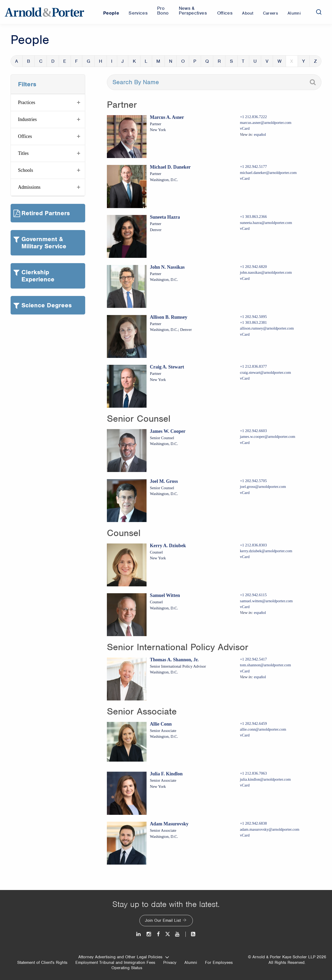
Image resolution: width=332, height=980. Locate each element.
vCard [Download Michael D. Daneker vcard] (245, 178)
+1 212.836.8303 (253, 545)
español (260, 134)
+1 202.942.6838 (253, 823)
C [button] (41, 61)
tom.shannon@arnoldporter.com (265, 665)
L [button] (146, 61)
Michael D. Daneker (170, 167)
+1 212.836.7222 (253, 117)
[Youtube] (178, 934)
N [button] (171, 61)
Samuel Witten (165, 595)
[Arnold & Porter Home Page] (44, 12)
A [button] (17, 61)
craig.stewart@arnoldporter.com (265, 372)
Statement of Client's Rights (42, 963)
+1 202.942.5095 (253, 317)
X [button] (292, 61)
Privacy (170, 963)
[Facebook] (158, 934)
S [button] (231, 61)
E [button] (65, 61)
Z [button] (315, 61)
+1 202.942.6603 (253, 431)
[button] (48, 103)
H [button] (101, 61)
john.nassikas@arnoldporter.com (266, 272)
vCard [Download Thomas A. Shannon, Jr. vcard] (245, 671)
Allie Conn (161, 724)
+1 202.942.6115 (253, 595)
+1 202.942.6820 (253, 267)
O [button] (183, 61)
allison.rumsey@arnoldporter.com (267, 328)
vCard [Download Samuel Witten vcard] (245, 607)
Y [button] (304, 61)
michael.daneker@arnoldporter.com (268, 173)
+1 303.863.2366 (253, 217)
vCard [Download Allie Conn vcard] (245, 735)
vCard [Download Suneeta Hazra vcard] (245, 228)
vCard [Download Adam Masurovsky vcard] (245, 835)
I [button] (112, 61)
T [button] (243, 61)
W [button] (279, 61)
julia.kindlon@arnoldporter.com (265, 779)
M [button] (158, 61)
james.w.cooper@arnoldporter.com (268, 437)
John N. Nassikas (167, 267)
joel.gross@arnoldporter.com (263, 487)
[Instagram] (149, 934)
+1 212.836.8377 (253, 366)
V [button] (267, 61)
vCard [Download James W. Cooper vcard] (245, 443)
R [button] (219, 61)
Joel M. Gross (164, 481)
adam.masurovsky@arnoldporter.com (270, 829)
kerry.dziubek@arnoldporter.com (266, 551)
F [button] (76, 61)
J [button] (123, 61)
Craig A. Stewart (167, 367)
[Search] (319, 12)
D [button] (53, 61)
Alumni (191, 963)
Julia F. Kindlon (166, 774)
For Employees (219, 963)
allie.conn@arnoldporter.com (263, 729)
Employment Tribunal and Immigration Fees (115, 963)
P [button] (195, 61)
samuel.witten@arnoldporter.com (266, 601)
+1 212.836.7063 (253, 773)
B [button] (29, 61)
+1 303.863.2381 (253, 322)
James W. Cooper (168, 431)
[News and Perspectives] (191, 934)
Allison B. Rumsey (169, 317)
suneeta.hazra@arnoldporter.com (266, 223)
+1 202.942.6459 (253, 723)
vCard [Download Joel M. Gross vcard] (245, 493)
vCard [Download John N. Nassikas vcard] (245, 278)
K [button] (134, 61)
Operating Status (127, 968)
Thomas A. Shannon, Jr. (174, 660)
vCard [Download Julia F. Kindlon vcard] (245, 785)
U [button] (255, 61)
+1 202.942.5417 (253, 659)
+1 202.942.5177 (253, 167)
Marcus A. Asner (167, 117)
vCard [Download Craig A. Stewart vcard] (245, 378)
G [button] (88, 61)
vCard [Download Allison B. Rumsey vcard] (245, 334)
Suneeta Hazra (165, 217)
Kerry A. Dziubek (168, 546)
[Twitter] (167, 934)
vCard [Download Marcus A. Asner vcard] (245, 128)
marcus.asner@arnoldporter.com (266, 123)
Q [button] (207, 61)
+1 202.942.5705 (253, 481)
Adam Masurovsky (169, 824)
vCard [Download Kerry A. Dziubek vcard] (245, 557)
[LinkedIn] (139, 934)
